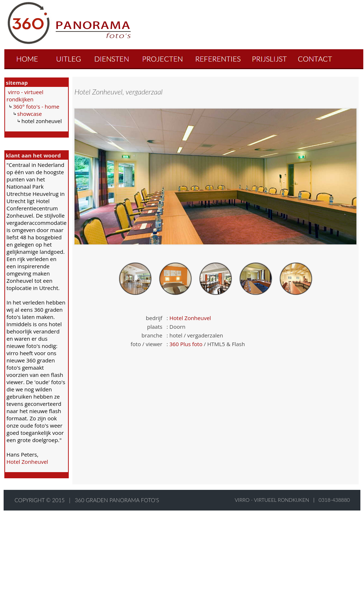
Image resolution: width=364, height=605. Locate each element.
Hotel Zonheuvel (27, 462)
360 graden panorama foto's (117, 500)
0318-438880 (334, 500)
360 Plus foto (186, 344)
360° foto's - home (36, 106)
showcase (30, 114)
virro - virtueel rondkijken (25, 96)
